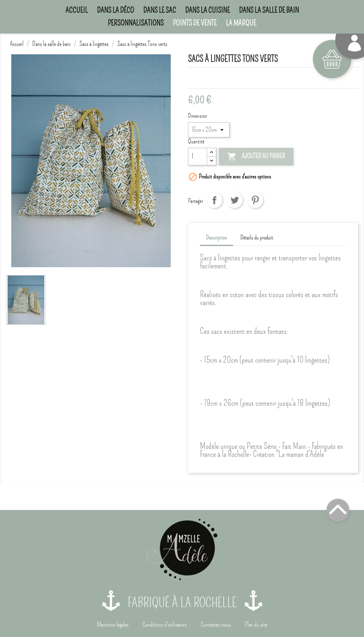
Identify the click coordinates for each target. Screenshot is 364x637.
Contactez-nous (216, 625)
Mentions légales (113, 625)
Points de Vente (195, 23)
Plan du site (256, 625)
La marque (241, 23)
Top (338, 510)
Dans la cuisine (208, 10)
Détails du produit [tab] (257, 238)
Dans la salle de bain (269, 10)
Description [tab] (217, 238)
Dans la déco (116, 10)
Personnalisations (136, 23)
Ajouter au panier (256, 157)
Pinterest (255, 200)
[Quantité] (198, 157)
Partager (214, 200)
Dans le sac (160, 10)
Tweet (235, 200)
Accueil (77, 10)
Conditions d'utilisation (165, 625)
